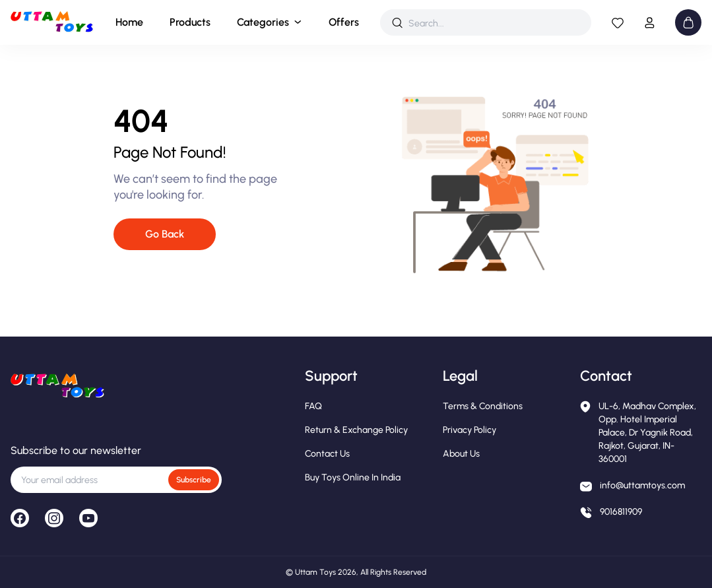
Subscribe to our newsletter (76, 450)
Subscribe (194, 480)
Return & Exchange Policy (356, 430)
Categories (263, 22)
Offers (344, 22)
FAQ (313, 406)
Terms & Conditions (483, 406)
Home (129, 22)
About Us (461, 454)
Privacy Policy (469, 430)
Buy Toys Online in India (353, 477)
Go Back (165, 234)
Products (190, 22)
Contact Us (327, 454)
